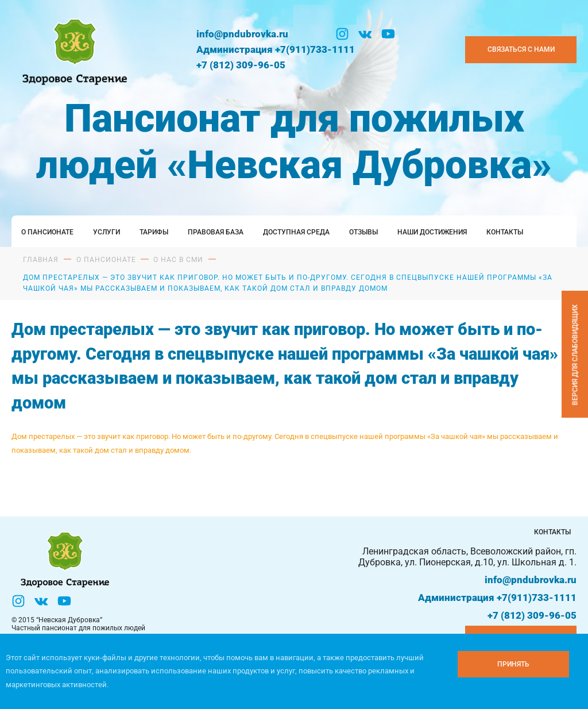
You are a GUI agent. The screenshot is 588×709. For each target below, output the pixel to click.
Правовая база (216, 232)
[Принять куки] (513, 664)
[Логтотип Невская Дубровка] (73, 49)
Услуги (107, 232)
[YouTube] (388, 34)
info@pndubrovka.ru (242, 34)
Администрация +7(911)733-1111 (276, 49)
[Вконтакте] (365, 34)
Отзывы (363, 232)
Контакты (505, 232)
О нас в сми (178, 260)
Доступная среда (296, 232)
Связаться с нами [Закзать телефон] (521, 49)
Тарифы (154, 232)
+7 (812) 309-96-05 (241, 65)
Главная (41, 260)
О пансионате (47, 232)
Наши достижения (432, 232)
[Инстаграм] (342, 34)
